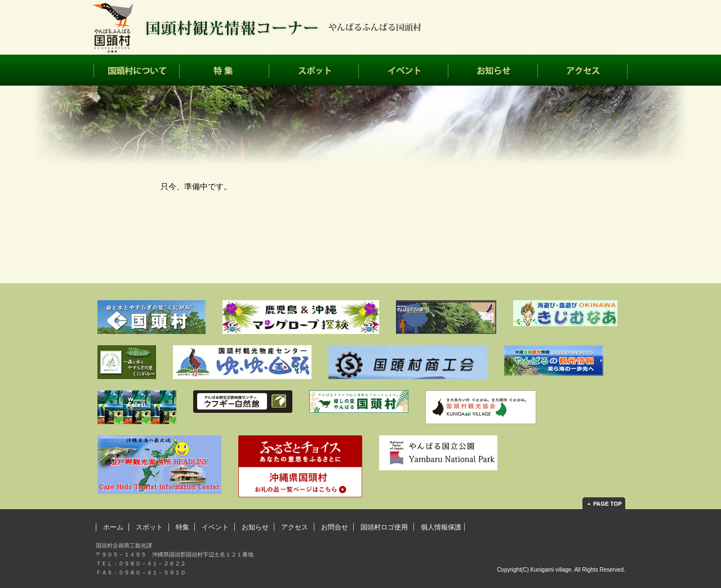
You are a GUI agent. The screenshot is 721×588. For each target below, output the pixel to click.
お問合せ (335, 527)
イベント (404, 70)
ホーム (113, 527)
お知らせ (493, 70)
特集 (224, 70)
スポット (314, 70)
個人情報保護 (441, 527)
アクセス (583, 70)
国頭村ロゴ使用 (384, 527)
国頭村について (137, 70)
